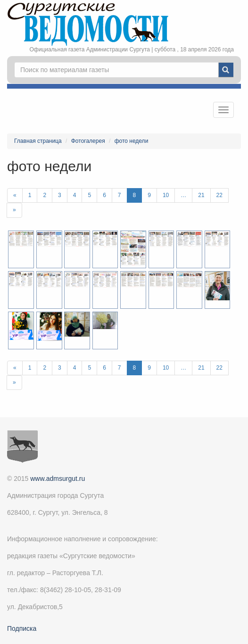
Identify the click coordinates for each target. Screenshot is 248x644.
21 (201, 195)
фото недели (132, 141)
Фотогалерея (88, 141)
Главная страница (38, 141)
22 (219, 195)
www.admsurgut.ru (58, 479)
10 (166, 195)
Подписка (22, 628)
